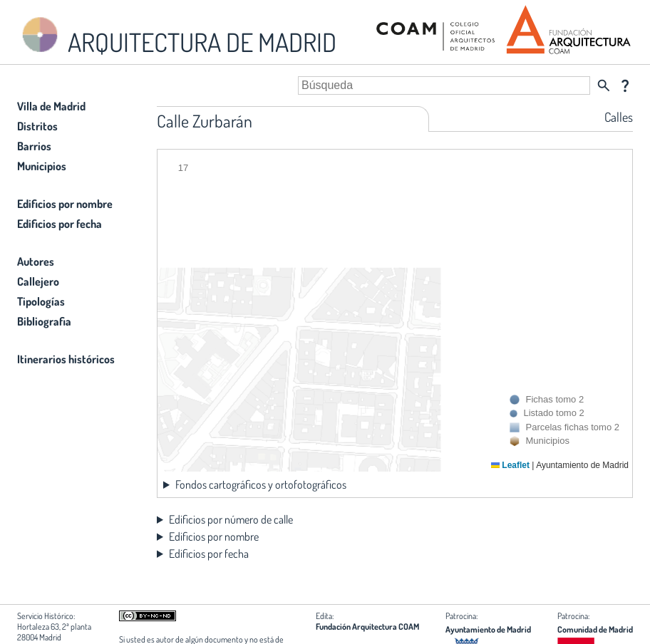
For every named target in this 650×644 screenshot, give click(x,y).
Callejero (38, 281)
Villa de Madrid (51, 106)
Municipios (42, 166)
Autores (36, 261)
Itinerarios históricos (66, 359)
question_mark (625, 85)
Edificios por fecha (60, 224)
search (604, 85)
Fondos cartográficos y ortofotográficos (261, 484)
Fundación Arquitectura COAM (367, 627)
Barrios (34, 146)
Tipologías (41, 301)
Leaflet (510, 465)
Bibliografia (44, 321)
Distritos (37, 126)
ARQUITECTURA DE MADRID (177, 36)
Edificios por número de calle (231, 519)
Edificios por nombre (65, 204)
